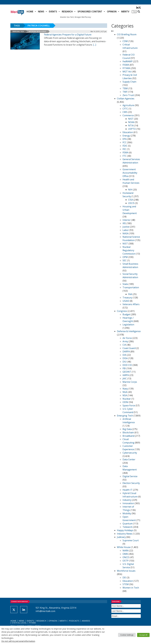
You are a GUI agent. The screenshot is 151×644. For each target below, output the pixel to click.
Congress (122, 311)
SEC (125, 260)
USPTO (132, 129)
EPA (125, 139)
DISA (125, 358)
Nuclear (127, 399)
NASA (125, 233)
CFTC (125, 109)
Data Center (129, 459)
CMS (125, 112)
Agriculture (128, 105)
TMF (125, 92)
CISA (131, 200)
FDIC (125, 146)
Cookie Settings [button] (127, 635)
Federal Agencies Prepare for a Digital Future (68, 35)
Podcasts (74, 621)
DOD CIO (127, 365)
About (13, 626)
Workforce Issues (126, 571)
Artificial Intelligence (37, 31)
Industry (127, 500)
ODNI (125, 402)
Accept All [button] (143, 635)
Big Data (127, 429)
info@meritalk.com (45, 611)
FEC (124, 149)
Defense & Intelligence (129, 331)
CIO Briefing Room (127, 34)
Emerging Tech (18, 31)
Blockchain (128, 432)
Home (30, 12)
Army (125, 341)
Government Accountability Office (130, 173)
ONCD (126, 557)
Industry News (125, 534)
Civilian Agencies (126, 99)
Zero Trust (128, 95)
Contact (30, 626)
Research (67, 12)
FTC (125, 156)
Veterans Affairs (131, 304)
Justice (126, 227)
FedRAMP (128, 61)
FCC (125, 142)
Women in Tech (131, 588)
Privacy (38, 626)
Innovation (128, 503)
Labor (126, 230)
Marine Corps (130, 382)
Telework (128, 527)
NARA (126, 551)
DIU (125, 362)
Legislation (128, 325)
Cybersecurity (130, 453)
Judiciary (121, 537)
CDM (125, 41)
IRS (124, 223)
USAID (126, 301)
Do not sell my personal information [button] (18, 641)
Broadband (128, 436)
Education (128, 132)
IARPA (126, 375)
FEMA (125, 152)
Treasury (127, 298)
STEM (126, 584)
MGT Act (127, 72)
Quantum (128, 524)
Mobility (127, 513)
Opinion (112, 12)
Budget (126, 314)
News (41, 12)
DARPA (126, 352)
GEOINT (127, 372)
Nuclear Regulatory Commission (129, 250)
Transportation (131, 287)
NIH (130, 190)
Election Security (131, 483)
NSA (125, 395)
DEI (124, 578)
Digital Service (130, 476)
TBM (125, 88)
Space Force (129, 405)
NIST (131, 119)
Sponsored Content (90, 12)
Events (53, 12)
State (125, 284)
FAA (130, 294)
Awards (86, 621)
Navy (125, 389)
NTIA (131, 126)
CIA (124, 345)
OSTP (125, 561)
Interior (127, 220)
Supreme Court (131, 540)
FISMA (126, 65)
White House (124, 547)
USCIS (131, 203)
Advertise (21, 626)
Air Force (127, 338)
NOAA (131, 122)
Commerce (128, 115)
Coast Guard (129, 348)
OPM (125, 257)
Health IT (127, 490)
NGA (125, 392)
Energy (126, 136)
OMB (125, 554)
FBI (124, 368)
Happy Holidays (125, 530)
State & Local (19, 623)
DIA (124, 355)
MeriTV (125, 12)
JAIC (125, 379)
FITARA (126, 68)
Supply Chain (129, 82)
